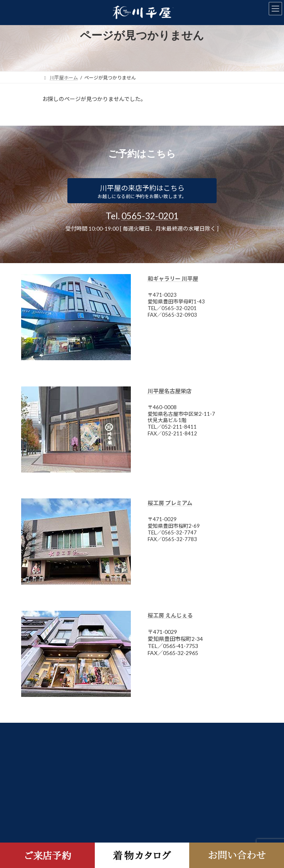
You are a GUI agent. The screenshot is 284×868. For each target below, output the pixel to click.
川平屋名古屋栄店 (170, 391)
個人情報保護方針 (61, 744)
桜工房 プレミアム (170, 503)
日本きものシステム (63, 730)
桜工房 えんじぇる (170, 615)
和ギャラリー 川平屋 (173, 279)
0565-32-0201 (150, 216)
